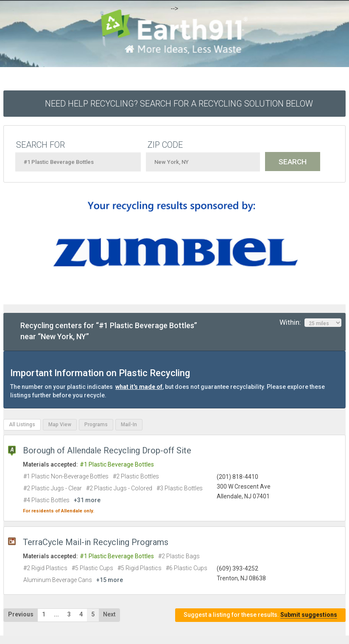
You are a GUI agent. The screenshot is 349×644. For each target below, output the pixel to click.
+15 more (110, 580)
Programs (96, 425)
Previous (21, 614)
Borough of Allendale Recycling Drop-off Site (107, 450)
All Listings (22, 425)
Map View (60, 425)
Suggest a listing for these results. (260, 615)
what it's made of (139, 387)
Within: (310, 323)
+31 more (87, 500)
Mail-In (129, 425)
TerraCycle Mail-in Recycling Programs (96, 542)
